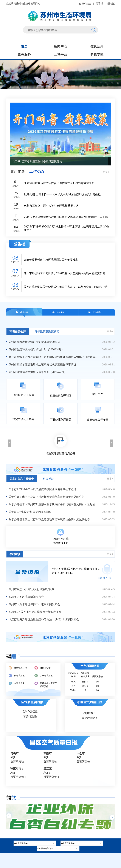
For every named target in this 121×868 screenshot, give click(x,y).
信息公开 (97, 46)
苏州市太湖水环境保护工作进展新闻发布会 (34, 604)
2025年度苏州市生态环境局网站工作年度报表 (51, 259)
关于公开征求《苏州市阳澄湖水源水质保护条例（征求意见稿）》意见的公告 (54, 504)
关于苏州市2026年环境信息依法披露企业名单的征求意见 (42, 489)
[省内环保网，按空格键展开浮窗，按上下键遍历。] (35, 843)
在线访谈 (15, 554)
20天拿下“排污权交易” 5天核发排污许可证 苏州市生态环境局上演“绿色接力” (67, 228)
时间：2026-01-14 (83, 571)
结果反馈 (48, 479)
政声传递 (18, 171)
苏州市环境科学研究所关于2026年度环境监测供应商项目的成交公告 (64, 273)
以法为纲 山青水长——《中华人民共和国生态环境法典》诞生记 (62, 194)
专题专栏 (97, 54)
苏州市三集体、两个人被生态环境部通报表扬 (51, 205)
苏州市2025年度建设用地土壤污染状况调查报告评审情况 (42, 364)
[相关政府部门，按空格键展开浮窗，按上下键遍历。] (58, 848)
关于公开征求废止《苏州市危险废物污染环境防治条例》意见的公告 (49, 519)
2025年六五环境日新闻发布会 (26, 597)
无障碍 (99, 3)
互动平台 (60, 54)
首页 (24, 46)
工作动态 (37, 171)
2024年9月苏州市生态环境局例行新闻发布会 (35, 612)
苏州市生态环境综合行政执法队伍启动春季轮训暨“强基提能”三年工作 (66, 217)
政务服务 (24, 54)
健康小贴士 (85, 3)
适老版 (111, 3)
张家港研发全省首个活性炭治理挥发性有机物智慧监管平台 (59, 183)
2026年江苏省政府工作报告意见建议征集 (38, 161)
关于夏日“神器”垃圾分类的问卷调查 (30, 512)
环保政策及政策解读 (47, 331)
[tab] (82, 843)
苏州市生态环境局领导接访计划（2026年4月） (36, 349)
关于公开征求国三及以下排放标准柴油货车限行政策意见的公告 (47, 497)
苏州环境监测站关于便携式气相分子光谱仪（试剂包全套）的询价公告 (66, 287)
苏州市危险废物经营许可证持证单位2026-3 (34, 342)
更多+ (106, 172)
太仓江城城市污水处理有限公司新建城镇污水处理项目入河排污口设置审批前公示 (54, 357)
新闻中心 (60, 46)
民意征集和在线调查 (22, 479)
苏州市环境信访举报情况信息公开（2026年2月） (38, 372)
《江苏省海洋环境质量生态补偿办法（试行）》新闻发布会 (44, 619)
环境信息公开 (18, 331)
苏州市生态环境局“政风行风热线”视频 (31, 589)
